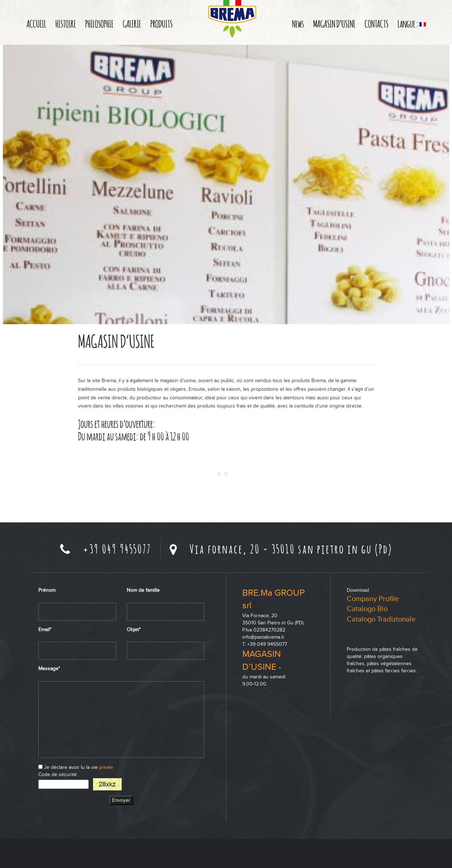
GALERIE (132, 24)
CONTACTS (376, 24)
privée (106, 767)
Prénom (47, 590)
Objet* (134, 630)
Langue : (412, 24)
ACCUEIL (36, 24)
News (298, 24)
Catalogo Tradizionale (381, 619)
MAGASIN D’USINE (334, 24)
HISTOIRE (66, 24)
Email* (45, 630)
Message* (49, 669)
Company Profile (373, 599)
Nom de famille (143, 590)
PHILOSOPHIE (99, 24)
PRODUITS (161, 24)
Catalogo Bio (367, 609)
